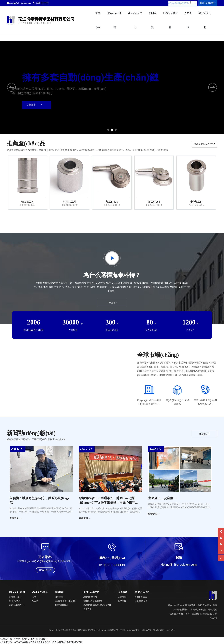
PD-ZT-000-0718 (70, 205)
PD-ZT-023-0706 (196, 205)
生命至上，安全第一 (162, 498)
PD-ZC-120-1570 (112, 205)
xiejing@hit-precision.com (20, 3)
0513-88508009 (42, 3)
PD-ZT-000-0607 (28, 205)
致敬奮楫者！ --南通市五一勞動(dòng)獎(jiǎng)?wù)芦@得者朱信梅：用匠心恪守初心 (109, 503)
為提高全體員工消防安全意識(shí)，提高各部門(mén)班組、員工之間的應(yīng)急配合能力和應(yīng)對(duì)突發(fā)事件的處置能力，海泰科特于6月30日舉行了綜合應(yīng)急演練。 (179, 507)
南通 (138, 630)
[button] (213, 87)
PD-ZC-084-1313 (154, 205)
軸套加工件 (28, 202)
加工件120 (112, 202)
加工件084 (154, 202)
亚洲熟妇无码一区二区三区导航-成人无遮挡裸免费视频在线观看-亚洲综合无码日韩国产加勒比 (42, 642)
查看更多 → (16, 518)
